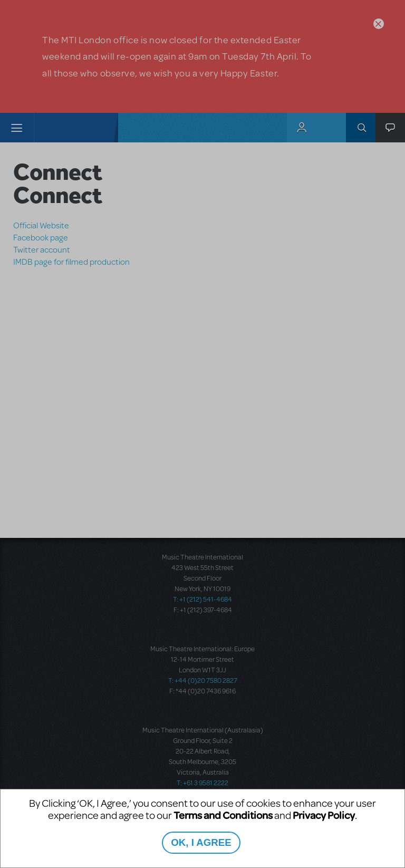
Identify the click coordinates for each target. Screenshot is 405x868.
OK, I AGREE (201, 842)
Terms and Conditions (223, 815)
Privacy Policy (324, 815)
